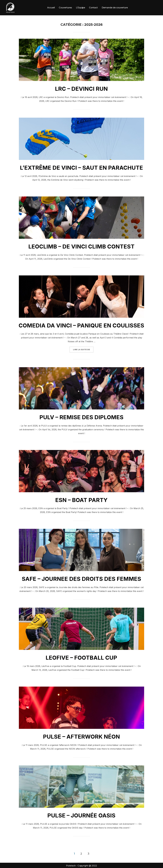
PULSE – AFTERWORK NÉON (81, 737)
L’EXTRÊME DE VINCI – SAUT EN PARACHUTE (81, 168)
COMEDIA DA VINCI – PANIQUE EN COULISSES (81, 325)
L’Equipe (81, 8)
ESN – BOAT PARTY (81, 500)
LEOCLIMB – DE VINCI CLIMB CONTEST (81, 246)
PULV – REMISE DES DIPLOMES (81, 417)
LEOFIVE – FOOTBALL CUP (81, 658)
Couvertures (65, 8)
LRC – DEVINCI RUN (81, 89)
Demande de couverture (115, 8)
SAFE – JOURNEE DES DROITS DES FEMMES (81, 579)
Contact (93, 8)
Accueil (51, 8)
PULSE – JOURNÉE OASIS (81, 815)
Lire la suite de (83, 349)
